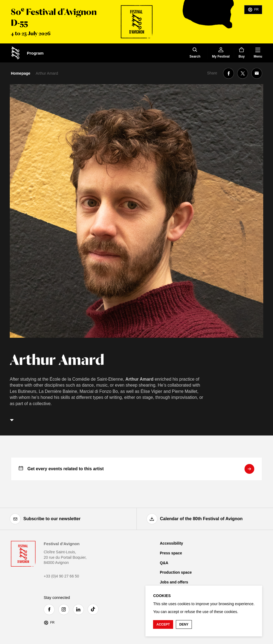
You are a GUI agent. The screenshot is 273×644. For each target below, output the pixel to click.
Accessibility (172, 543)
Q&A (164, 563)
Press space (171, 553)
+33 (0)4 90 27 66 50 (61, 576)
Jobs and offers (174, 582)
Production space (176, 572)
